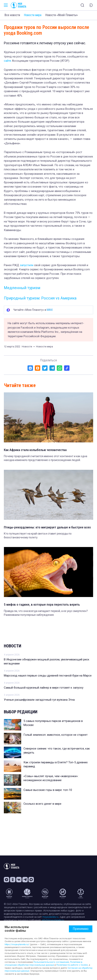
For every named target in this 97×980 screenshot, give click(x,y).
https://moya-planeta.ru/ (17, 944)
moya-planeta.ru (50, 917)
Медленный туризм (22, 288)
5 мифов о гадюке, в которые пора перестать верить (42, 604)
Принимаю (81, 929)
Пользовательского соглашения (51, 962)
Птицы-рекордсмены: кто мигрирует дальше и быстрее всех (47, 527)
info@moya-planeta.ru (53, 920)
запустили (27, 265)
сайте (8, 61)
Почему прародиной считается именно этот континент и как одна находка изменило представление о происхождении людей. (46, 458)
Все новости (12, 15)
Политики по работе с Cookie (72, 965)
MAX (50, 310)
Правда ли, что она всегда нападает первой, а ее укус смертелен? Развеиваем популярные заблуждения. (46, 613)
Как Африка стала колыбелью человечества (35, 450)
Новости (13, 646)
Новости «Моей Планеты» (61, 15)
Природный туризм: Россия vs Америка (40, 298)
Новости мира (33, 15)
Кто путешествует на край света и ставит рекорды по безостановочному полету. (38, 536)
